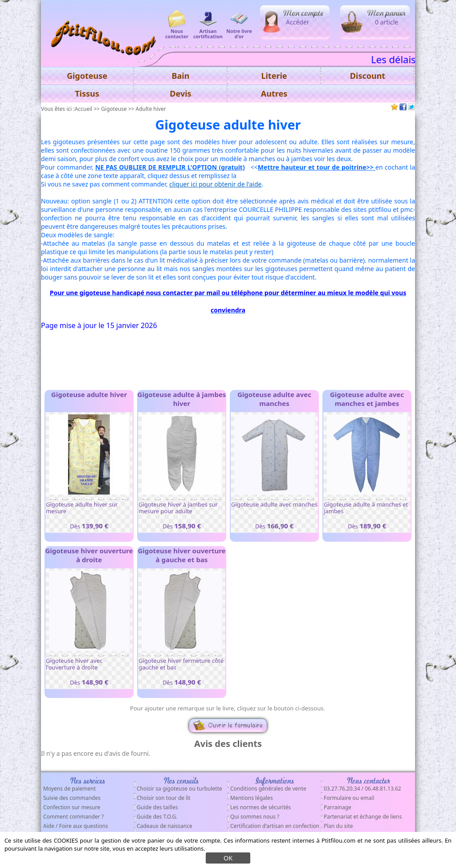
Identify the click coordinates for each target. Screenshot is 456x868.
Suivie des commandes (72, 798)
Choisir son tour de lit (164, 798)
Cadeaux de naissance (165, 826)
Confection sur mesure (72, 807)
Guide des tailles (157, 807)
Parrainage (338, 807)
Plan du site (338, 826)
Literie (274, 76)
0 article (387, 22)
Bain (181, 76)
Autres (274, 93)
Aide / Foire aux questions (76, 826)
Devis (180, 93)
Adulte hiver (151, 109)
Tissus (87, 93)
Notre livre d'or (239, 31)
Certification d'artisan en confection (275, 826)
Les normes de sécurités (261, 807)
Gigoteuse (114, 109)
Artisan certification (208, 31)
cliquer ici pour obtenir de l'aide (215, 184)
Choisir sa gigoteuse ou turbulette (179, 789)
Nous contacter (177, 31)
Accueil (84, 109)
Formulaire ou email (349, 798)
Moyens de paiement (69, 789)
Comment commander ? (73, 817)
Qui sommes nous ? (255, 817)
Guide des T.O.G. (157, 817)
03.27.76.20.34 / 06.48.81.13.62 (362, 789)
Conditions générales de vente (268, 789)
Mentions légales (252, 798)
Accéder (298, 22)
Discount (368, 76)
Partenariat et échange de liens (363, 817)
